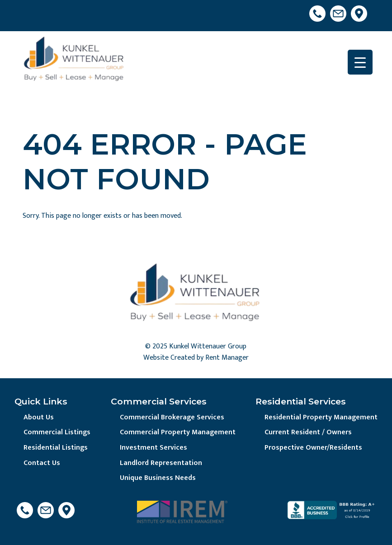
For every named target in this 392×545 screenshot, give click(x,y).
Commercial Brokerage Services (172, 417)
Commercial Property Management (178, 432)
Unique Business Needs (158, 478)
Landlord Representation (161, 463)
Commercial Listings (57, 432)
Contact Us (42, 463)
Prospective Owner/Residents (313, 448)
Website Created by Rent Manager (196, 358)
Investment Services (153, 448)
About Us (39, 417)
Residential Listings (56, 448)
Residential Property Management (321, 417)
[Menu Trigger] (360, 62)
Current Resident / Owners (308, 432)
